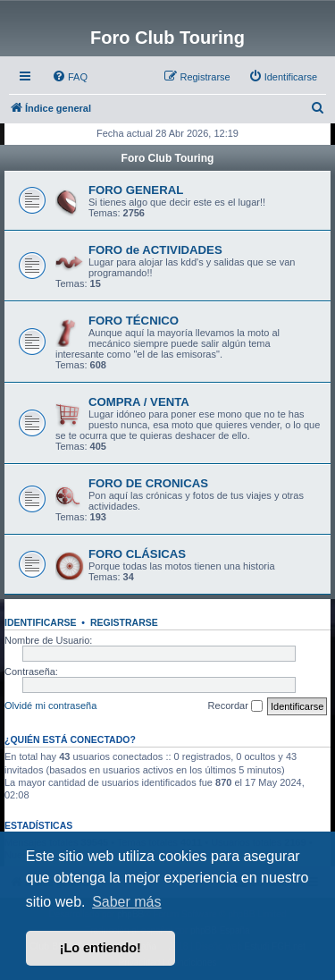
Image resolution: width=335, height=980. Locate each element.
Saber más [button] (126, 902)
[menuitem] (70, 77)
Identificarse (41, 622)
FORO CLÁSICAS (137, 554)
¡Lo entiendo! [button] (100, 948)
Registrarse (124, 622)
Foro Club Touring (168, 158)
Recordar (235, 706)
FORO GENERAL (136, 190)
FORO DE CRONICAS (148, 483)
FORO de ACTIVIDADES (155, 250)
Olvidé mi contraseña (50, 705)
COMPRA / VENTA (139, 402)
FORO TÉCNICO (134, 321)
